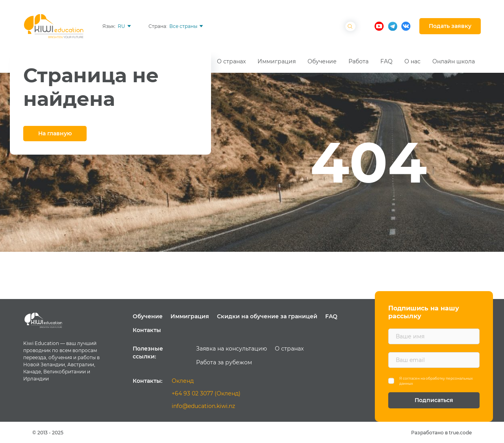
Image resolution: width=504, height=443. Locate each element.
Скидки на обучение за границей (267, 316)
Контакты (147, 330)
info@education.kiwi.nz (203, 406)
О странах (289, 349)
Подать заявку (450, 26)
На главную (55, 133)
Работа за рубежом (224, 362)
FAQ (331, 316)
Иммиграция (190, 316)
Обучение (148, 316)
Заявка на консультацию (232, 349)
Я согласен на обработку (436, 381)
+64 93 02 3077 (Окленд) (206, 393)
